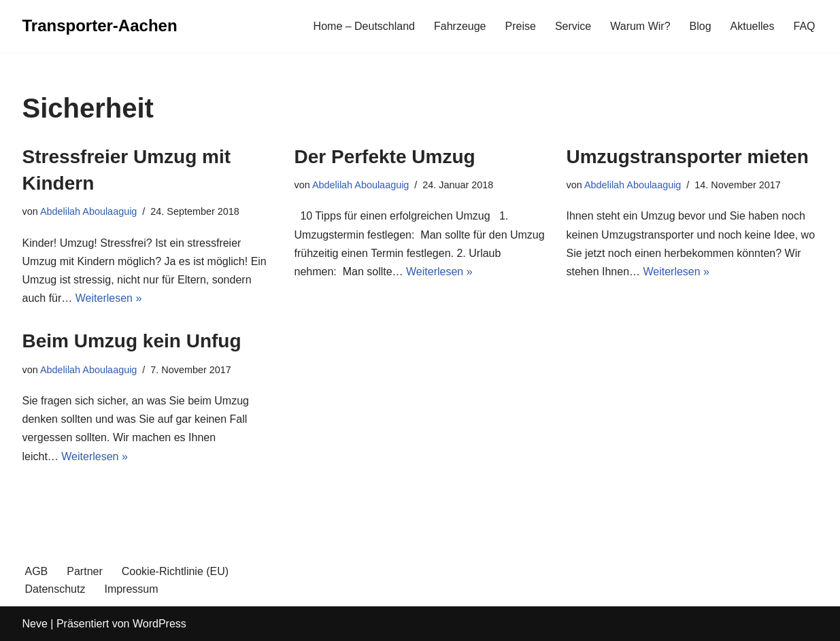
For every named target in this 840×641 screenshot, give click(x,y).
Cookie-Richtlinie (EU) (175, 571)
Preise (521, 26)
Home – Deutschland (364, 26)
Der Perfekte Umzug (385, 157)
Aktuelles (753, 26)
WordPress (159, 624)
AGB (37, 571)
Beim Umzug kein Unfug (132, 341)
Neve (35, 624)
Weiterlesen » (109, 298)
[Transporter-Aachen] (100, 26)
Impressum (131, 589)
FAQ (804, 26)
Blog (701, 26)
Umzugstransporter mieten (688, 157)
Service (573, 26)
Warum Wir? (640, 26)
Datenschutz (55, 589)
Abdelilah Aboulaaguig (88, 211)
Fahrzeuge (460, 26)
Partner (84, 571)
